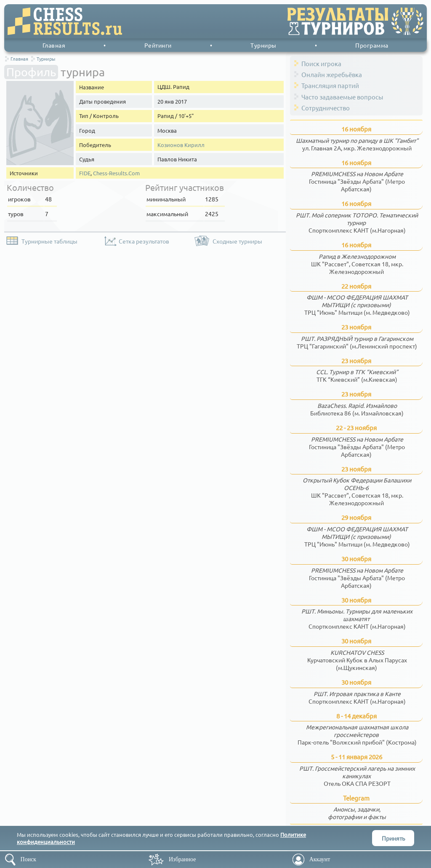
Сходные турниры (237, 241)
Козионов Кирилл (181, 145)
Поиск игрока (321, 63)
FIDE (85, 173)
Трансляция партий (330, 85)
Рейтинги (158, 45)
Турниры (263, 45)
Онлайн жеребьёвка (332, 74)
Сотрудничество (326, 108)
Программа (372, 45)
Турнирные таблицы (49, 241)
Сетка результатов (144, 241)
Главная (54, 45)
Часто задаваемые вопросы (342, 97)
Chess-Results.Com (116, 173)
